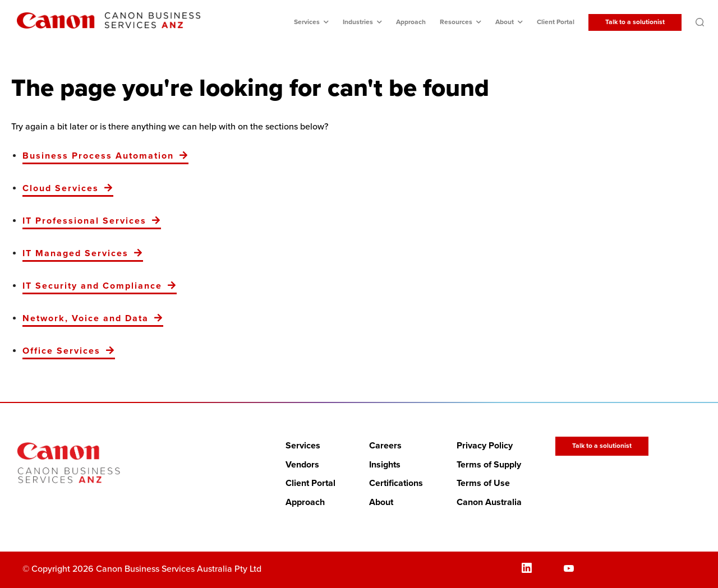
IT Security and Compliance (92, 286)
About (505, 22)
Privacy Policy (485, 446)
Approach (411, 22)
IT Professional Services (84, 221)
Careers (385, 446)
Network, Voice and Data (86, 318)
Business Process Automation (98, 156)
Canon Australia (489, 502)
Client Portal (556, 22)
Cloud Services (61, 188)
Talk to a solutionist (635, 22)
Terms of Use (483, 483)
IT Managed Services (75, 253)
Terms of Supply (489, 465)
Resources (456, 22)
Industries (358, 22)
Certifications (396, 483)
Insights (385, 465)
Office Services (61, 351)
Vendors (302, 465)
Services (307, 22)
